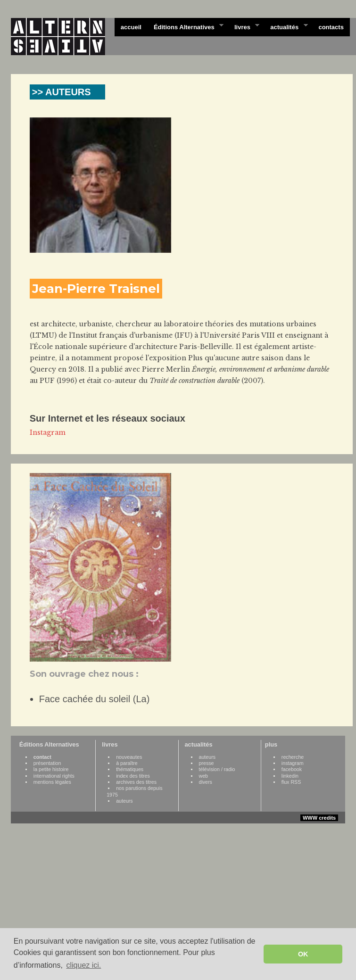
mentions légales (52, 782)
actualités (286, 26)
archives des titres (136, 782)
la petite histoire (51, 769)
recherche (293, 757)
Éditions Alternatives (186, 26)
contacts (331, 27)
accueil (131, 27)
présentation (47, 763)
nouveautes (129, 757)
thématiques (130, 769)
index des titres (133, 776)
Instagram (48, 432)
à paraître (127, 763)
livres (244, 26)
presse (207, 763)
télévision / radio (217, 769)
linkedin (290, 776)
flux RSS (291, 782)
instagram (293, 763)
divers (206, 782)
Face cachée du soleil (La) (95, 699)
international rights (54, 776)
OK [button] (303, 954)
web (204, 776)
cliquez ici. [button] (83, 965)
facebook (292, 769)
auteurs (124, 801)
